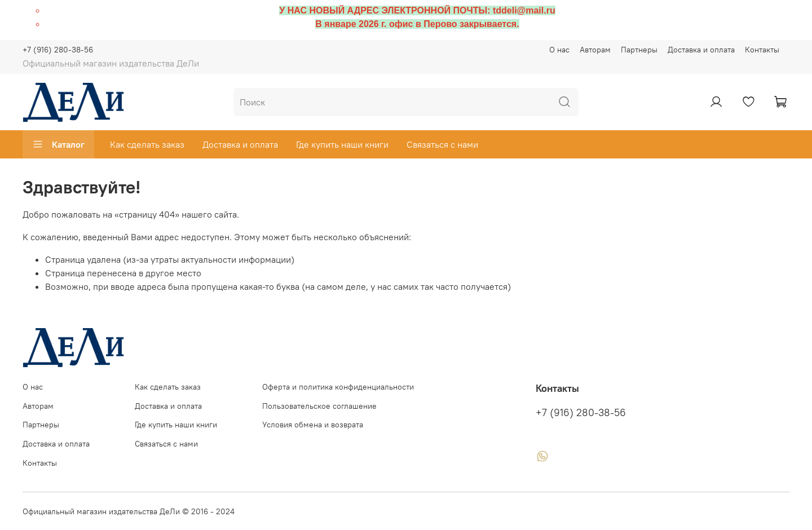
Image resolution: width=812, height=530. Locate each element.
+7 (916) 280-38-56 (58, 50)
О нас (559, 50)
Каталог (58, 144)
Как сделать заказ (147, 144)
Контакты (762, 50)
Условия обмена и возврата (313, 425)
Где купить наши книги (342, 144)
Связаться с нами (442, 144)
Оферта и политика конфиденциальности (338, 387)
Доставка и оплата (701, 50)
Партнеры (639, 50)
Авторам (595, 50)
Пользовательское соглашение (319, 406)
